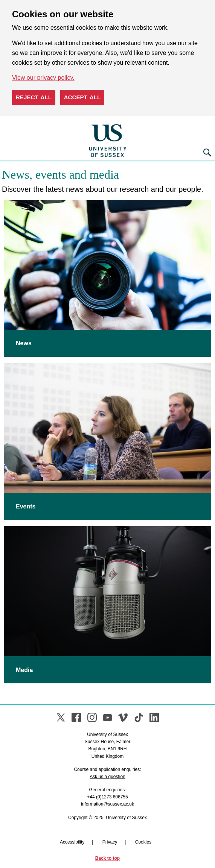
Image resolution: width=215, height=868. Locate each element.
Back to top (107, 858)
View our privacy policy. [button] (43, 78)
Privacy (110, 842)
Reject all (34, 97)
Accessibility (72, 842)
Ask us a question (107, 777)
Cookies (143, 842)
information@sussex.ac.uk (107, 804)
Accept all (82, 97)
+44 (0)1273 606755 (107, 797)
